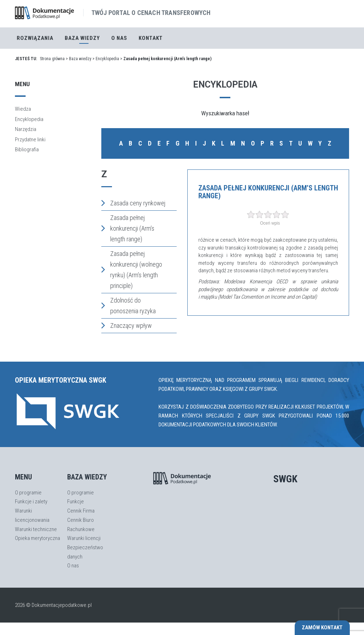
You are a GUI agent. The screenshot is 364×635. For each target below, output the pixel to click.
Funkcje (76, 502)
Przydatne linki (30, 140)
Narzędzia (26, 129)
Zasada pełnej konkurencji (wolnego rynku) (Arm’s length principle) (132, 270)
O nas (119, 38)
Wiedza (23, 109)
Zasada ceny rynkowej (133, 203)
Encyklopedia (107, 59)
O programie (28, 493)
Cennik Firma (81, 511)
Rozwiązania (35, 38)
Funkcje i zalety (31, 502)
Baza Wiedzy (82, 38)
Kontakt (151, 38)
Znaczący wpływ (127, 325)
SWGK (285, 479)
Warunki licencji (84, 538)
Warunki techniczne (36, 529)
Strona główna (52, 59)
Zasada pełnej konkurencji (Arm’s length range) (128, 228)
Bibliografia (27, 149)
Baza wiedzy (80, 59)
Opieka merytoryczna (38, 538)
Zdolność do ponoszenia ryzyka (129, 306)
